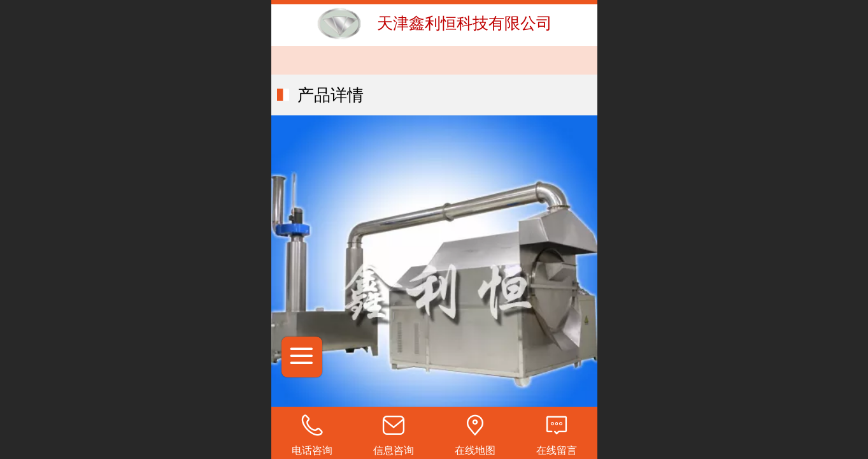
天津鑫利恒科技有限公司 (465, 23)
